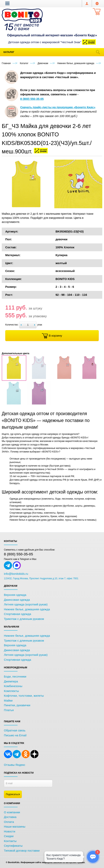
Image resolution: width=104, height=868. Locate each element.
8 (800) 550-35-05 (18, 554)
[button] (7, 3)
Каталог (9, 52)
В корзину (52, 336)
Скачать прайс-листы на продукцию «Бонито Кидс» (58, 107)
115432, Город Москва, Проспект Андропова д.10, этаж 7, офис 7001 (41, 578)
